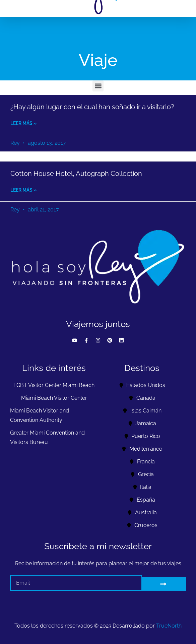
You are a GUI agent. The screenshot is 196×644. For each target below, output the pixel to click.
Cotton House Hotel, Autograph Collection (76, 174)
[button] (98, 86)
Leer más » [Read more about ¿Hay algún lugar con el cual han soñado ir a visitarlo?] (23, 123)
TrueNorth (169, 626)
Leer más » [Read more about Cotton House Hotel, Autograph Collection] (23, 190)
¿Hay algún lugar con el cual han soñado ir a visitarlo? (92, 107)
